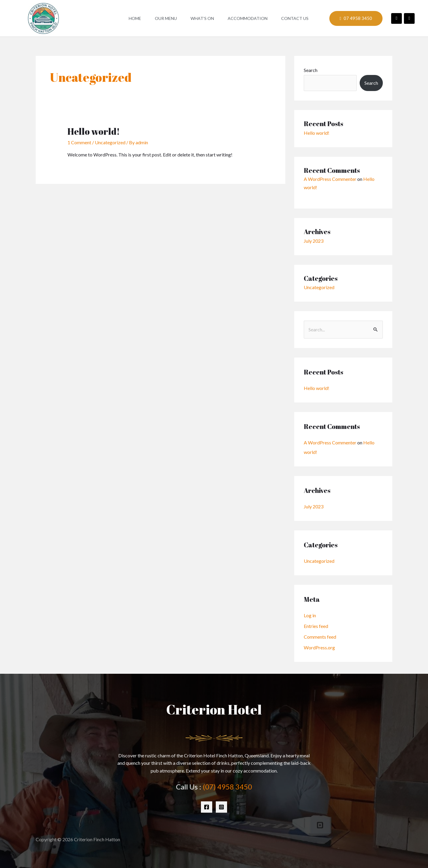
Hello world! (94, 131)
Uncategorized (110, 142)
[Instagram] (221, 807)
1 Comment (79, 142)
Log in (310, 615)
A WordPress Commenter (330, 179)
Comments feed (320, 637)
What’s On (202, 18)
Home (135, 18)
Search (311, 70)
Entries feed (316, 626)
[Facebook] (207, 807)
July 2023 (314, 241)
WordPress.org (319, 647)
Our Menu (166, 18)
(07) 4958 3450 (227, 787)
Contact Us (295, 18)
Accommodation (248, 18)
